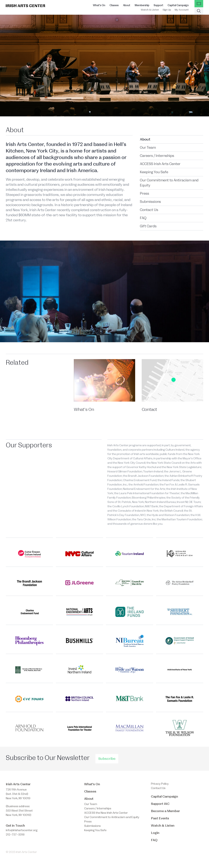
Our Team (148, 148)
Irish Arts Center (18, 784)
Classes (114, 5)
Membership (142, 5)
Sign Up (167, 10)
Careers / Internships (157, 156)
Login (155, 833)
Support (158, 5)
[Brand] (25, 6)
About (127, 5)
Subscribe (107, 759)
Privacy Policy (160, 784)
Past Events (160, 818)
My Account (182, 10)
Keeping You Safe (154, 172)
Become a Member (165, 811)
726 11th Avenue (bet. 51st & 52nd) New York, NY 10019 (18, 794)
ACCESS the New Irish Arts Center (106, 813)
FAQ (143, 218)
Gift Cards (148, 226)
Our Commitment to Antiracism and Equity (169, 183)
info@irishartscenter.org (22, 830)
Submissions (150, 202)
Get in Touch (15, 826)
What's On (99, 5)
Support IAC (160, 804)
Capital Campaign (178, 5)
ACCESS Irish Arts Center (160, 164)
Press (145, 194)
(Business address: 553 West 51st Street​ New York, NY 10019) (19, 811)
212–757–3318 (15, 835)
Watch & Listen (150, 10)
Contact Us (149, 210)
